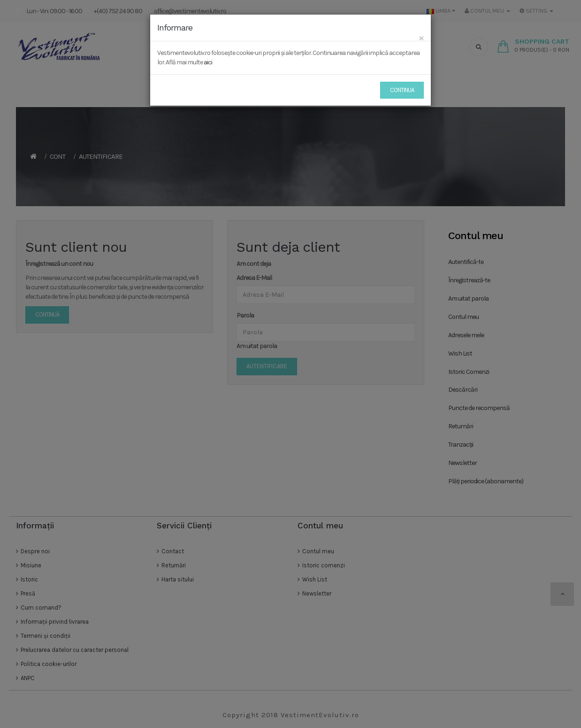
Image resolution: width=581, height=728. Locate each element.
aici (208, 62)
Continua (402, 90)
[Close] (421, 38)
